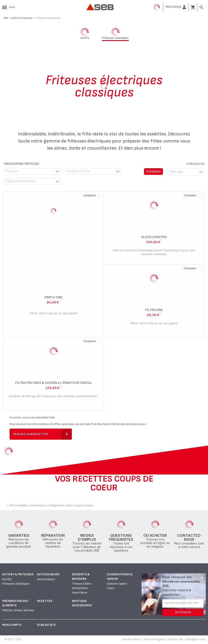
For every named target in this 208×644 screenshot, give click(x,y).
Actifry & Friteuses (18, 574)
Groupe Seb (176, 639)
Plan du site (47, 625)
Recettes (45, 601)
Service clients (131, 639)
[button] (176, 7)
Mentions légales (155, 639)
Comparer (90, 195)
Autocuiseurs (48, 574)
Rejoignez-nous (196, 639)
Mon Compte (12, 625)
